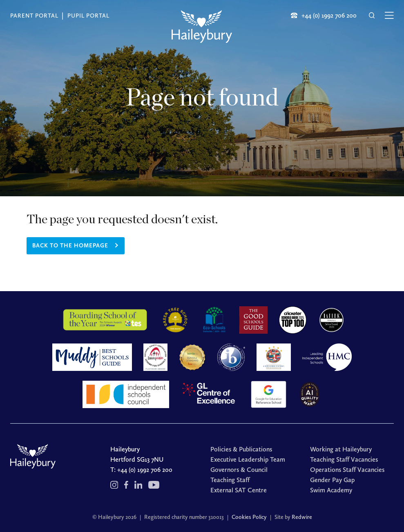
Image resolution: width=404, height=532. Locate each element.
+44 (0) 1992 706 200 (145, 470)
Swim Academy (331, 490)
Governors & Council (239, 470)
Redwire (302, 517)
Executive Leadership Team (248, 459)
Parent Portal (34, 16)
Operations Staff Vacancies (347, 470)
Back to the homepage (70, 246)
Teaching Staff (230, 480)
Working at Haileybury (341, 449)
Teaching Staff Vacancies (344, 459)
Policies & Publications (241, 449)
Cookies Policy (249, 517)
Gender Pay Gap (332, 480)
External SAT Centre (239, 490)
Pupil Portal (88, 16)
